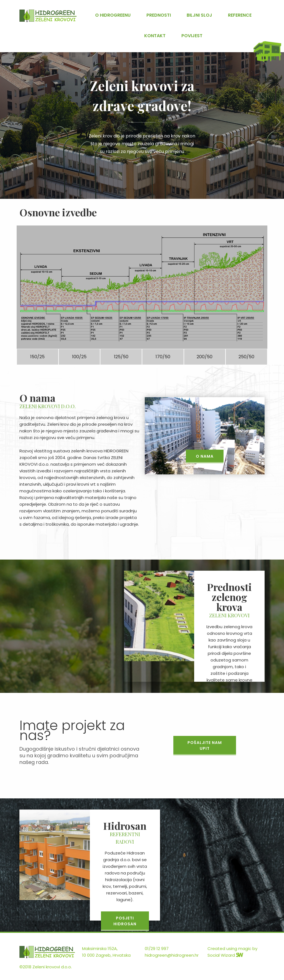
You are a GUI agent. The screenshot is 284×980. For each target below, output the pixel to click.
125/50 (121, 357)
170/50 (163, 357)
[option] (142, 116)
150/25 (37, 357)
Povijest (192, 36)
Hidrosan (48, 16)
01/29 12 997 (157, 948)
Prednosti (159, 15)
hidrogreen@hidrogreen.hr (172, 955)
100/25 (79, 357)
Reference (240, 15)
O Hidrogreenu (113, 15)
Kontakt (155, 36)
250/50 (246, 357)
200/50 (205, 357)
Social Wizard (225, 955)
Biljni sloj (199, 15)
